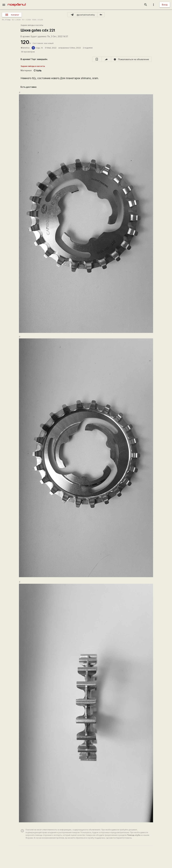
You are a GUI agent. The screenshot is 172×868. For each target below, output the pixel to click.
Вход (165, 5)
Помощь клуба (134, 835)
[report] (131, 59)
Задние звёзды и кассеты (32, 25)
